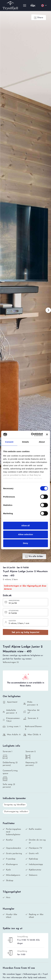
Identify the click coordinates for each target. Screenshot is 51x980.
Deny (26, 543)
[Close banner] (47, 435)
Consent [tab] (9, 442)
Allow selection (26, 534)
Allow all (26, 526)
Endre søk (7, 595)
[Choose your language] (44, 6)
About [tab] (42, 442)
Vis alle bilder (34, 557)
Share (39, 18)
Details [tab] (26, 442)
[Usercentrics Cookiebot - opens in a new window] (32, 435)
